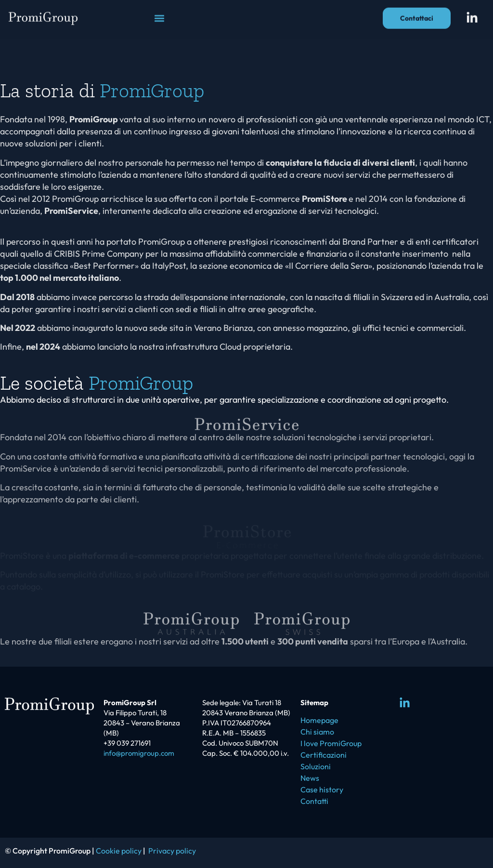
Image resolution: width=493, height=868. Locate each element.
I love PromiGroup (331, 743)
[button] (159, 14)
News (310, 778)
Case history (322, 789)
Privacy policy (172, 851)
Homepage (319, 720)
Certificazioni (324, 755)
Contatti (314, 801)
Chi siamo (317, 732)
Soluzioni (316, 766)
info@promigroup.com (139, 753)
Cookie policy (119, 851)
